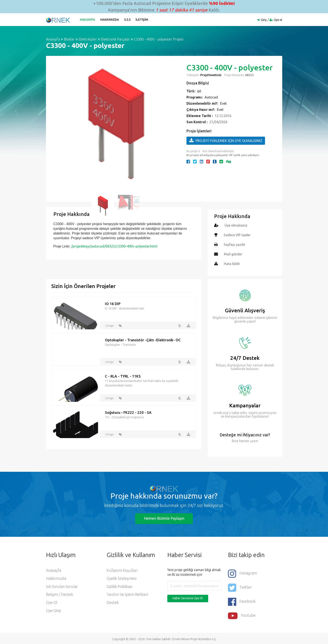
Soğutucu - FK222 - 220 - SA (128, 412)
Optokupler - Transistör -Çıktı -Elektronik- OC (143, 339)
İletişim (142, 20)
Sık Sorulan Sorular (62, 586)
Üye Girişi (54, 610)
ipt (199, 91)
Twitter (240, 586)
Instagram (242, 572)
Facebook (242, 600)
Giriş (264, 20)
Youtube (242, 614)
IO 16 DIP (113, 303)
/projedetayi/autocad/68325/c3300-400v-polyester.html (114, 246)
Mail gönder (233, 253)
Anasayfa (88, 20)
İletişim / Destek (59, 594)
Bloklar (69, 39)
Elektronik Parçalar (115, 39)
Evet (223, 103)
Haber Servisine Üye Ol (188, 597)
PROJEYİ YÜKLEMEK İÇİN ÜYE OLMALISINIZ (226, 140)
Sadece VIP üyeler (237, 235)
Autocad (211, 97)
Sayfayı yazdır (235, 244)
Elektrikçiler (88, 39)
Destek (113, 602)
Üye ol (278, 20)
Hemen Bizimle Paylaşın (164, 517)
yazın (254, 440)
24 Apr (110, 325)
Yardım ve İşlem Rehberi (127, 594)
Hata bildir (232, 263)
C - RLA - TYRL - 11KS (123, 375)
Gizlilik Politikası (120, 586)
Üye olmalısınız (236, 225)
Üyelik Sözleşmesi (122, 578)
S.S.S (127, 20)
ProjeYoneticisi (211, 75)
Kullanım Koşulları (122, 570)
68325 (249, 75)
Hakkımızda (110, 20)
